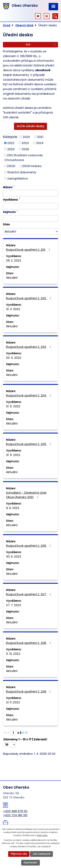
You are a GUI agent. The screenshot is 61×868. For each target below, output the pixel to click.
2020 (26, 137)
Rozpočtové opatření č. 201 (29, 250)
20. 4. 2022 (14, 358)
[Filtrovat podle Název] (30, 193)
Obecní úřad (24, 25)
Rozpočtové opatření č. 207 (29, 594)
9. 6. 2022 (13, 508)
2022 (11, 143)
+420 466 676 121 (15, 811)
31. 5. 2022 (13, 455)
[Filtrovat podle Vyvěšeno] (30, 206)
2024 (40, 143)
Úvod (7, 25)
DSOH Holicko (32, 166)
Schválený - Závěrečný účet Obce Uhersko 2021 (26, 495)
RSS (41, 45)
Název (8, 187)
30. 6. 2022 (14, 556)
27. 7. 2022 (14, 605)
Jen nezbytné (41, 854)
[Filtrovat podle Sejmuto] (30, 218)
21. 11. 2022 (13, 702)
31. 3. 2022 (13, 309)
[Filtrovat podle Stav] (30, 232)
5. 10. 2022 (13, 654)
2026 (25, 149)
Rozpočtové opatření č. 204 (29, 395)
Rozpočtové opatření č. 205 (29, 444)
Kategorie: (10, 137)
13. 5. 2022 (13, 406)
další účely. (42, 835)
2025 (11, 149)
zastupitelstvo (18, 178)
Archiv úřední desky (30, 126)
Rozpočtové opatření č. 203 (29, 347)
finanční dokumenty (22, 172)
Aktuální (12, 278)
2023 (25, 143)
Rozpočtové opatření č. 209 (29, 692)
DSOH (11, 166)
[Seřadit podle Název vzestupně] (14, 186)
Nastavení (30, 863)
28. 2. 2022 (14, 260)
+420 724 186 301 (15, 815)
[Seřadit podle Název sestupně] (14, 187)
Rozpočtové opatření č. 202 (29, 298)
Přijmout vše (19, 854)
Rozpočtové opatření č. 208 (29, 643)
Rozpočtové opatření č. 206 (29, 546)
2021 (40, 137)
